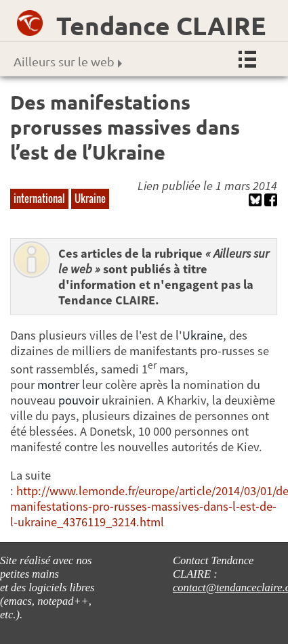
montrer (58, 385)
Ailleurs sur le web (68, 61)
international (39, 198)
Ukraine (90, 198)
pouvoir (79, 400)
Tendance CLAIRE (161, 25)
